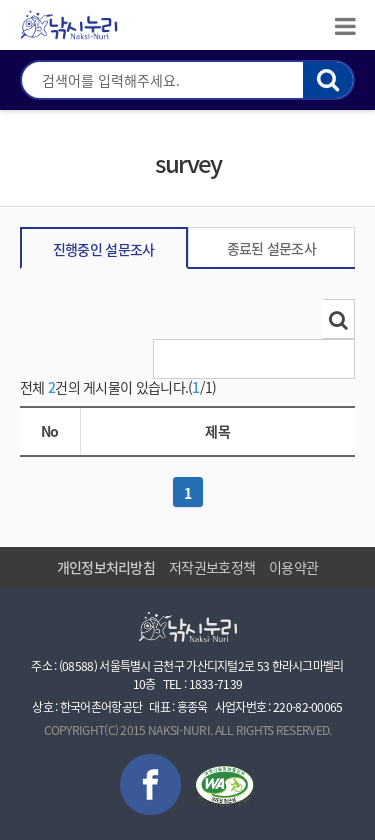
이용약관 (293, 567)
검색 (328, 80)
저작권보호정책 (212, 567)
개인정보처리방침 (106, 567)
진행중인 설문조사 (104, 249)
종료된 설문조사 (271, 248)
